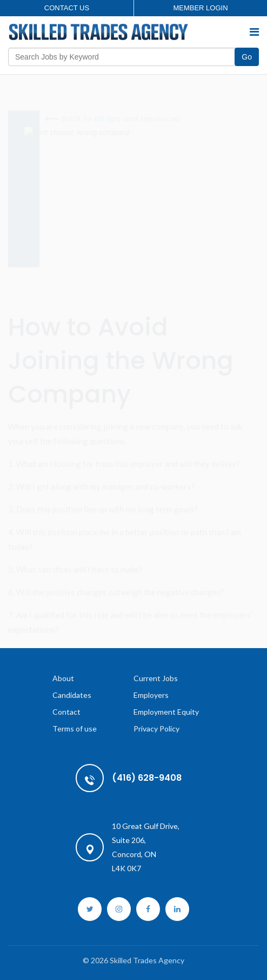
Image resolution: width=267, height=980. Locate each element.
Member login (200, 8)
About (63, 678)
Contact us (67, 8)
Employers (151, 695)
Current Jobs (156, 678)
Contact (66, 712)
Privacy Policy (156, 729)
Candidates (72, 695)
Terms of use (75, 729)
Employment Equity (166, 712)
